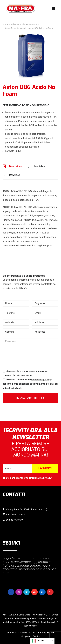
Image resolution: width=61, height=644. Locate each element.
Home (5, 24)
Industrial (15, 24)
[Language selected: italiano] (42, 641)
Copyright (26, 636)
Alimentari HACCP (30, 24)
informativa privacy (41, 380)
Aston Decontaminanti (16, 28)
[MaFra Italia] (20, 8)
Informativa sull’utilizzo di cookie (22, 633)
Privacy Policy (46, 633)
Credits (36, 636)
